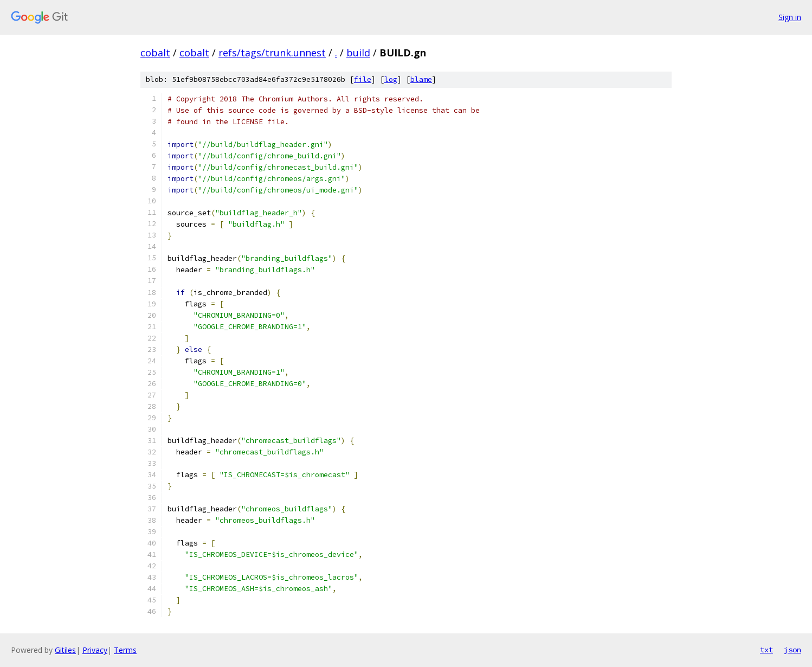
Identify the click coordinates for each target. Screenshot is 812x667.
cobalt (155, 53)
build (358, 53)
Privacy (95, 650)
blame (421, 79)
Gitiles (65, 650)
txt (766, 650)
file (363, 79)
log (391, 79)
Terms (125, 650)
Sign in (790, 17)
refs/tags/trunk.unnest (272, 53)
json (792, 650)
